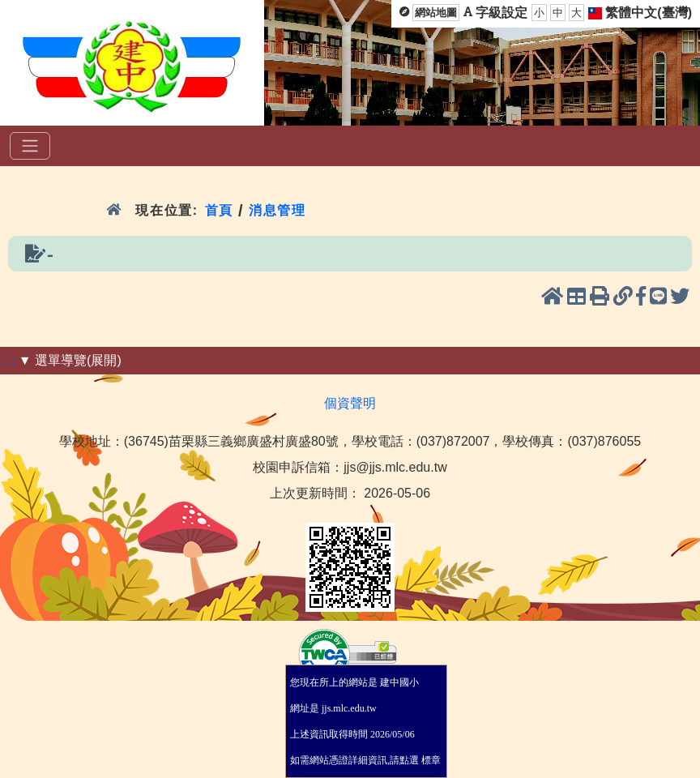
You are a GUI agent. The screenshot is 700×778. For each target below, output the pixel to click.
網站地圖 (436, 13)
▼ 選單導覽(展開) (70, 360)
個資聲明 (350, 403)
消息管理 (277, 210)
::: (9, 360)
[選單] (30, 146)
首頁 (219, 210)
